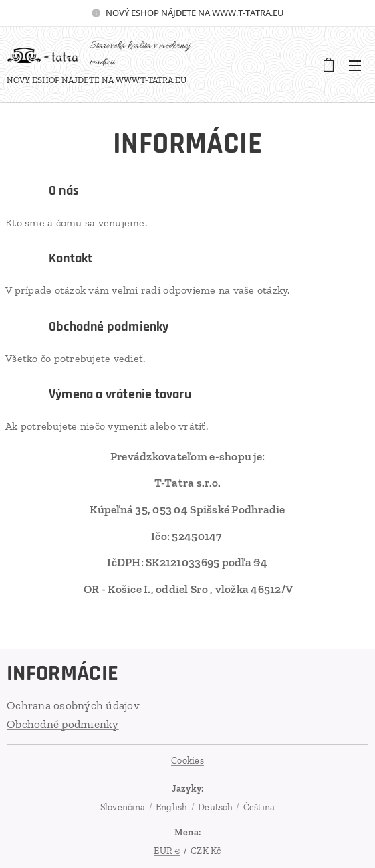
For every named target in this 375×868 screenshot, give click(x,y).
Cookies (187, 761)
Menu (355, 66)
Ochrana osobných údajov (73, 705)
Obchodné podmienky (63, 724)
